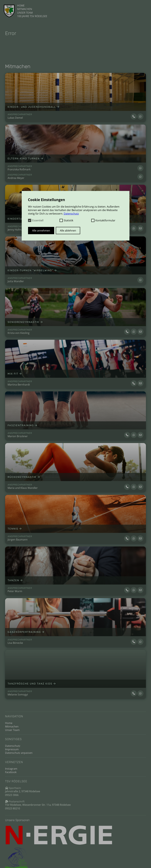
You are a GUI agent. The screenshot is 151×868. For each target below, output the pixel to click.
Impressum (12, 749)
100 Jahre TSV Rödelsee (32, 16)
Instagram (11, 769)
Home (21, 6)
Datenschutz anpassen (19, 753)
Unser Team (25, 13)
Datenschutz (13, 746)
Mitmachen (25, 9)
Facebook (11, 772)
